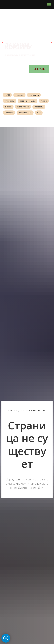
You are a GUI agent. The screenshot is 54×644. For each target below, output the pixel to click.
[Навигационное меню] (49, 5)
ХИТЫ (7, 95)
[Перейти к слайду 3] (26, 78)
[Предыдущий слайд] (2, 42)
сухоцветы (39, 107)
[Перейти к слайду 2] (23, 78)
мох (39, 113)
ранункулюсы (23, 107)
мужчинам (10, 101)
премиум (19, 95)
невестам (9, 113)
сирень (8, 107)
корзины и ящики (28, 101)
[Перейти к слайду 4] (29, 78)
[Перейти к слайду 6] (34, 78)
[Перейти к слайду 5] (31, 78)
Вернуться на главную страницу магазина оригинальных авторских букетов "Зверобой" (27, 484)
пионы (44, 101)
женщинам (34, 95)
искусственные (25, 113)
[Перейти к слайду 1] (20, 78)
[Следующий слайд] (52, 42)
